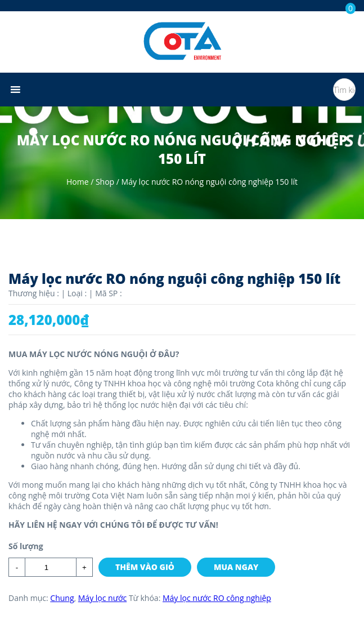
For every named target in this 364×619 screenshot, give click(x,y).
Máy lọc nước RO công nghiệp (217, 598)
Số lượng (26, 546)
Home (78, 182)
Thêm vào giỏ (145, 567)
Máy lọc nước (102, 598)
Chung (62, 598)
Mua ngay (236, 567)
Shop (105, 182)
